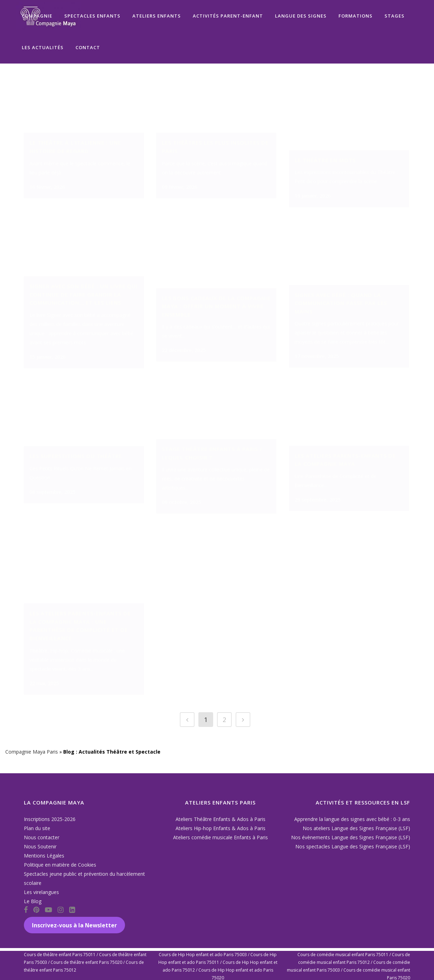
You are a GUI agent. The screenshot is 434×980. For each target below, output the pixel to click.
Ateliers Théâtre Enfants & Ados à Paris (221, 819)
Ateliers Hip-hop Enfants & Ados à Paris (221, 828)
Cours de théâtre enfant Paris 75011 (60, 955)
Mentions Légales (44, 856)
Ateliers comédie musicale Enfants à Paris (221, 837)
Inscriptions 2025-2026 (50, 819)
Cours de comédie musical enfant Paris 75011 (343, 955)
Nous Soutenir (40, 846)
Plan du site (37, 828)
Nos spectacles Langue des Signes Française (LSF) (353, 846)
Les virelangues (41, 892)
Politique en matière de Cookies (60, 865)
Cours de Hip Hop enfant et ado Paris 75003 (203, 955)
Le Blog (33, 901)
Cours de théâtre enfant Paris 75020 (86, 962)
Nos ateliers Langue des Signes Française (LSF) (356, 828)
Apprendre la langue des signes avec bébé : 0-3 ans (352, 819)
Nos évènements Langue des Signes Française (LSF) (351, 837)
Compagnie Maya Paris (32, 762)
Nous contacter (42, 837)
